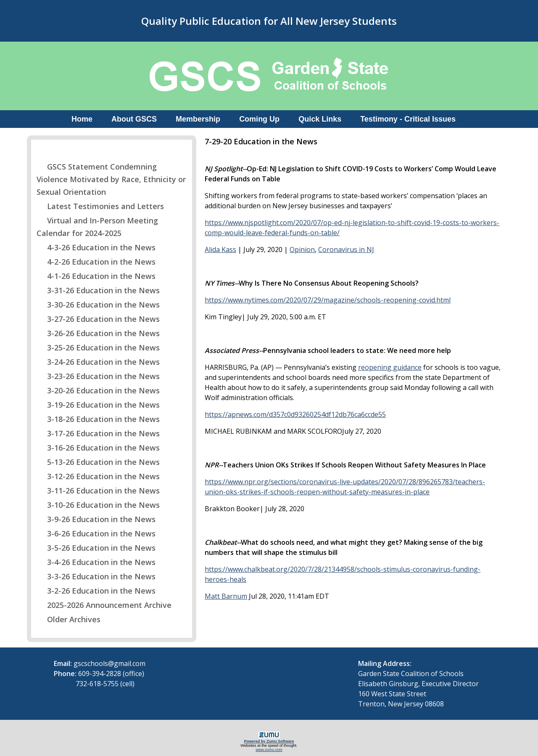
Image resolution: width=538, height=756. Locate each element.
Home (82, 119)
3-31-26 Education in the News (98, 290)
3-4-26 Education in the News (96, 562)
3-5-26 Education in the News (96, 548)
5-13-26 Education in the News (98, 462)
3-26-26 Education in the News (98, 333)
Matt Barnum (226, 596)
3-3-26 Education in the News (96, 576)
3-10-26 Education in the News (98, 505)
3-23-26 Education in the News (98, 376)
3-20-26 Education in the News (98, 390)
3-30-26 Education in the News (98, 305)
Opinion (302, 249)
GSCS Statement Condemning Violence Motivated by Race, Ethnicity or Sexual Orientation (111, 179)
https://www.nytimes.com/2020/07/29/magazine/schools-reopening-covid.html (328, 300)
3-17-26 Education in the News (98, 433)
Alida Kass (220, 249)
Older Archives (69, 619)
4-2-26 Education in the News (96, 262)
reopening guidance (390, 367)
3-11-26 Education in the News (98, 491)
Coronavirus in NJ (346, 249)
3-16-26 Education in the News (98, 448)
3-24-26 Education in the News (98, 362)
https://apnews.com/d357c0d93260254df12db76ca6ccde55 (295, 414)
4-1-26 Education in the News (96, 276)
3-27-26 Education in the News (98, 319)
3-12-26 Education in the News (98, 476)
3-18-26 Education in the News (98, 419)
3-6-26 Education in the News (96, 533)
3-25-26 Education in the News (98, 347)
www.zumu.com (269, 750)
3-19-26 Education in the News (98, 405)
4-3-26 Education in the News (96, 247)
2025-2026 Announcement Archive (104, 605)
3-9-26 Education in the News (96, 519)
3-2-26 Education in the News (96, 591)
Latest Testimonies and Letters (100, 206)
